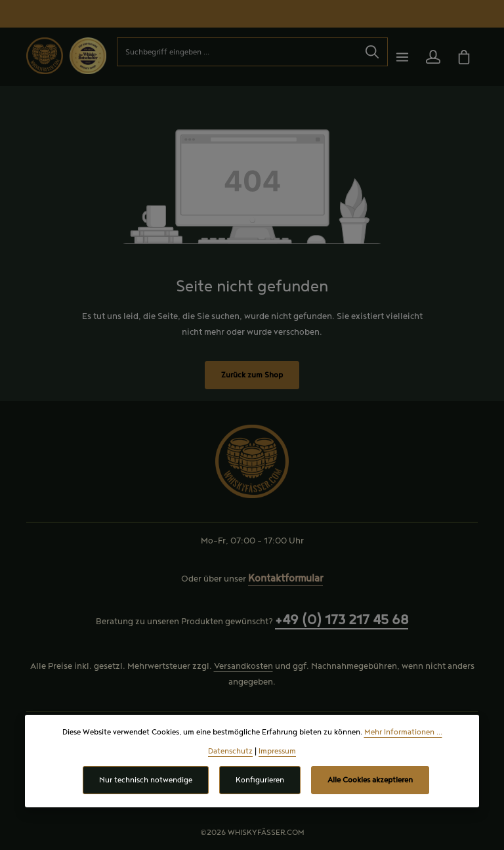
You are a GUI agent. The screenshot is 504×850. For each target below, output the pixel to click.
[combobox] (237, 52)
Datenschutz (230, 751)
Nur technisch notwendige (146, 780)
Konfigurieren (260, 780)
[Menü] (402, 57)
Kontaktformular (285, 579)
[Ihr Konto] (433, 57)
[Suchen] (372, 52)
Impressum (277, 751)
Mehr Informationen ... (403, 732)
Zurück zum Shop (252, 375)
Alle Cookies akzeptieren (370, 780)
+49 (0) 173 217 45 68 (342, 620)
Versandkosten (243, 666)
